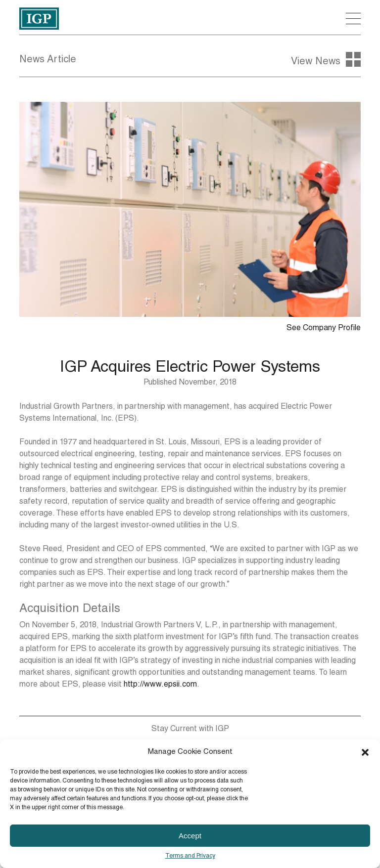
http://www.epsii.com (160, 685)
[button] (365, 752)
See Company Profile (324, 329)
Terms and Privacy (190, 856)
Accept (190, 836)
